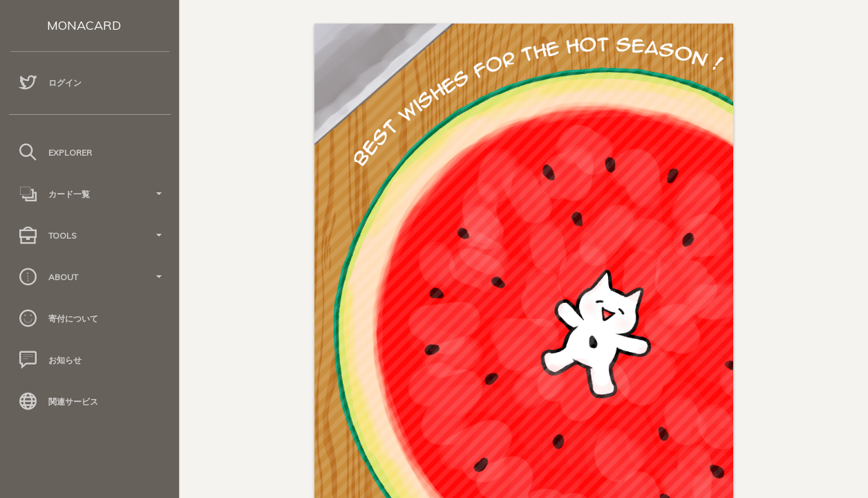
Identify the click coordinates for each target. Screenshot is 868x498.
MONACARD (84, 25)
